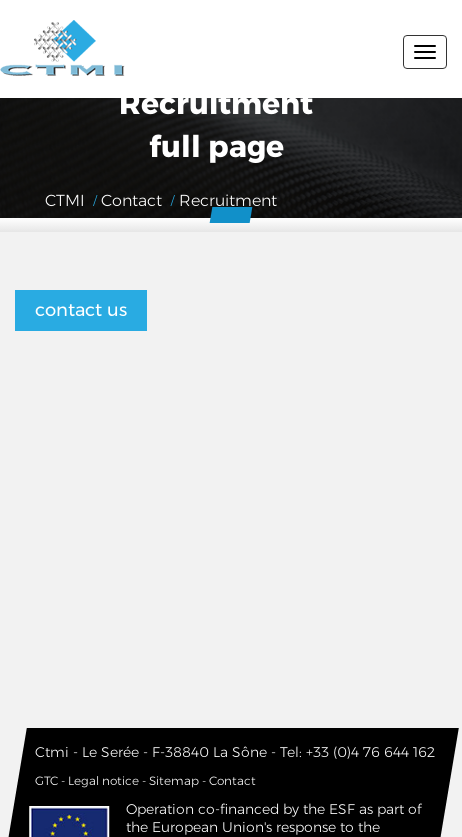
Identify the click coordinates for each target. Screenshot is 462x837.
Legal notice (103, 780)
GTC (46, 780)
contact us (81, 310)
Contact (232, 780)
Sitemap (174, 780)
